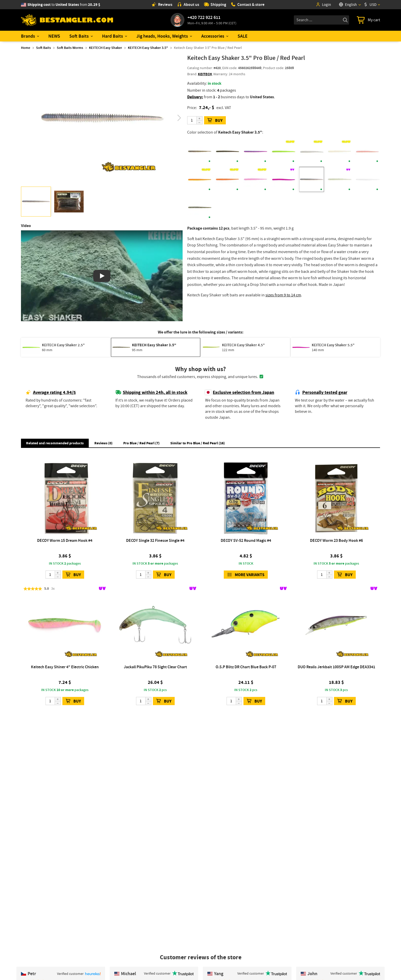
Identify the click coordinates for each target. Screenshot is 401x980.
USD (370, 5)
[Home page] (67, 20)
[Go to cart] (368, 20)
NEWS (54, 36)
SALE (243, 36)
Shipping (215, 4)
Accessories (213, 36)
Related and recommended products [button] (55, 443)
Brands (28, 36)
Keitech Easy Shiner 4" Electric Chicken (65, 667)
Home (26, 48)
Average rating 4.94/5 (51, 392)
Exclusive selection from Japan (240, 392)
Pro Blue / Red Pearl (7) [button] (141, 443)
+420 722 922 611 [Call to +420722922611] (204, 17)
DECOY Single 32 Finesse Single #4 (155, 540)
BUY (215, 120)
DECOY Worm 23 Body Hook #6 (336, 540)
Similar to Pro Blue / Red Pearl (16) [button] (198, 443)
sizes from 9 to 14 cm (283, 295)
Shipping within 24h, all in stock (151, 392)
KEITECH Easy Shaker (105, 48)
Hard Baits (113, 36)
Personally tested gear (321, 392)
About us (188, 4)
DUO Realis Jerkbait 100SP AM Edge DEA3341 (336, 667)
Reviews (162, 4)
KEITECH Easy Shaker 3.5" (148, 48)
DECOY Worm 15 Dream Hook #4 (65, 540)
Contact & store (248, 4)
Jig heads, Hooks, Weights (162, 36)
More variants (246, 575)
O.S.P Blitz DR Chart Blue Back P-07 (246, 667)
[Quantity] (195, 120)
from (64, 5)
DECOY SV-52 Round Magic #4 (246, 540)
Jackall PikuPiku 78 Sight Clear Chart (155, 667)
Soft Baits (79, 36)
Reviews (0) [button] (103, 443)
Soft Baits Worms (70, 48)
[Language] (350, 5)
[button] (179, 118)
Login (323, 5)
